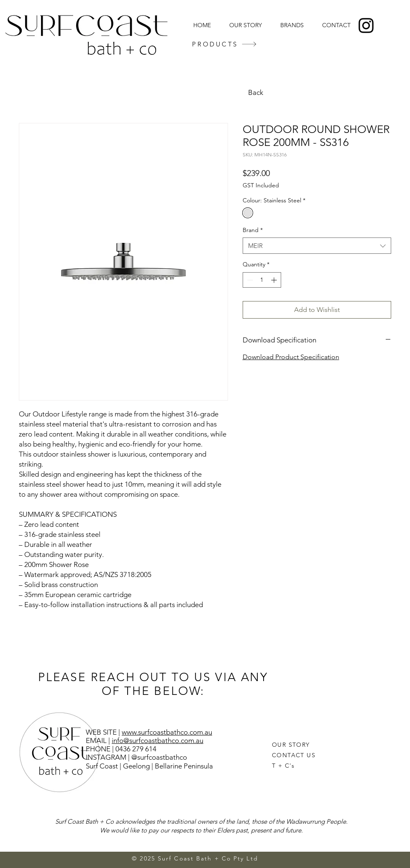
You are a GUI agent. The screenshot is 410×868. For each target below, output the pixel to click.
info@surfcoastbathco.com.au (158, 740)
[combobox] (317, 246)
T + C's (283, 766)
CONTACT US (294, 755)
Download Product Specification (291, 357)
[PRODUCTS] (224, 44)
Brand (253, 230)
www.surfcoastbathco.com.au (167, 732)
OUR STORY (291, 745)
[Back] (256, 92)
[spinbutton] (262, 280)
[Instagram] (366, 26)
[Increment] (275, 280)
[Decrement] (249, 280)
